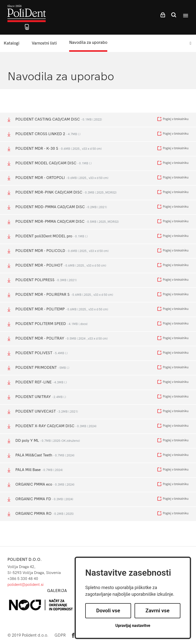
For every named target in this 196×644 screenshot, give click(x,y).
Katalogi (12, 43)
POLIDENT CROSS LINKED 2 (44, 134)
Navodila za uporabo (88, 42)
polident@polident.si (26, 584)
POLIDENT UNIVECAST (43, 411)
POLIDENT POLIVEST (37, 353)
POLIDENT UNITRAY (37, 397)
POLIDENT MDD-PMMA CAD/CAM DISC (57, 207)
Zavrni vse (157, 611)
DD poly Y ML (44, 441)
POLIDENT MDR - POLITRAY (57, 338)
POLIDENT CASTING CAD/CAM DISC (55, 119)
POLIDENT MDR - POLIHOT (57, 265)
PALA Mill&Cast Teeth (41, 455)
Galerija (57, 591)
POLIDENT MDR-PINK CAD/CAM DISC (62, 192)
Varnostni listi (44, 43)
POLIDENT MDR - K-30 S (55, 149)
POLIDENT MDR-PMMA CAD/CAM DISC (63, 222)
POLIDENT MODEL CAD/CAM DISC (49, 163)
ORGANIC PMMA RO (41, 514)
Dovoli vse (108, 611)
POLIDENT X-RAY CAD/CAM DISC (52, 426)
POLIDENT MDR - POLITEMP (58, 309)
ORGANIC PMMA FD (40, 499)
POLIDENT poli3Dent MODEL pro (47, 236)
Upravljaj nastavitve (133, 626)
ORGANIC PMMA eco (41, 484)
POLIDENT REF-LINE (37, 382)
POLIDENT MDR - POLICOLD (58, 251)
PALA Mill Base (35, 470)
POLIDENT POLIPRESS (42, 280)
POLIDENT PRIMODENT (38, 368)
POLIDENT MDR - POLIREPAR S (60, 295)
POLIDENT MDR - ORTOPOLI (58, 178)
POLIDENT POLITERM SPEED (47, 324)
